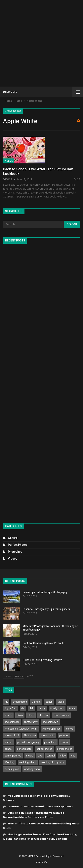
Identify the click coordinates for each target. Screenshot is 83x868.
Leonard (13, 806)
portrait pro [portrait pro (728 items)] (50, 742)
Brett (11, 824)
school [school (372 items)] (8, 749)
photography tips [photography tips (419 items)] (51, 729)
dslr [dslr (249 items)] (32, 709)
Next (19, 676)
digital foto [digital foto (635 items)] (10, 709)
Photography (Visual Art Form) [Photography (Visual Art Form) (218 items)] (21, 729)
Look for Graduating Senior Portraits (44, 643)
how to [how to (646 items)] (8, 715)
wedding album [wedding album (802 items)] (28, 762)
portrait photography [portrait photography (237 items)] (28, 742)
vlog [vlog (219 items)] (73, 756)
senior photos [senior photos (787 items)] (65, 749)
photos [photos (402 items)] (69, 729)
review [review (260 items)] (64, 742)
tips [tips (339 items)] (40, 756)
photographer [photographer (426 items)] (12, 722)
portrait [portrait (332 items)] (8, 742)
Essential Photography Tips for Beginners (46, 609)
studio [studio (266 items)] (30, 756)
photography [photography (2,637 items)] (31, 722)
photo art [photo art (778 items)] (44, 715)
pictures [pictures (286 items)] (64, 735)
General (13, 538)
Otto (11, 813)
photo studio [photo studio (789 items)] (47, 735)
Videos (9, 161)
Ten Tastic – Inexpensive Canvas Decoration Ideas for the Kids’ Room (33, 815)
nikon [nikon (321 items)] (20, 715)
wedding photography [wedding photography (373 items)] (53, 762)
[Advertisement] (41, 43)
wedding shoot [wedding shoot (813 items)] (32, 769)
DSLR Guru (10, 92)
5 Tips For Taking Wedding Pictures (42, 660)
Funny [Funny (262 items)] (72, 709)
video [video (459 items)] (63, 756)
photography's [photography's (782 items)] (50, 722)
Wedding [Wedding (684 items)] (9, 762)
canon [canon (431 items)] (49, 702)
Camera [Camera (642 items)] (36, 702)
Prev (8, 676)
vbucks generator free (23, 834)
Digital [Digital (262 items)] (61, 702)
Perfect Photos (18, 545)
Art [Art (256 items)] (6, 702)
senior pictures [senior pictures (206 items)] (13, 756)
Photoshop (15, 552)
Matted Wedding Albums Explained (48, 806)
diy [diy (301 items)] (23, 709)
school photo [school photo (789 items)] (24, 749)
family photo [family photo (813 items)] (57, 709)
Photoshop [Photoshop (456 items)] (30, 735)
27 (77, 179)
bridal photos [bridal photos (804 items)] (20, 702)
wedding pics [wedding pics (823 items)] (12, 769)
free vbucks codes (20, 796)
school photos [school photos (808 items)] (44, 749)
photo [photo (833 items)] (31, 715)
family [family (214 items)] (42, 709)
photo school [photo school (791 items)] (12, 735)
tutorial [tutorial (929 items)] (51, 756)
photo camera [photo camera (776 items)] (61, 715)
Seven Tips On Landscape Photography (45, 592)
